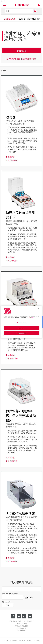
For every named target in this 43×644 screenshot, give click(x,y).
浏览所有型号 (12, 160)
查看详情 (10, 157)
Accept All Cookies (21, 333)
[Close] (39, 309)
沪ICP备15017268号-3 (33, 640)
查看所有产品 (10, 19)
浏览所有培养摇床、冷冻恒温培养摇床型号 (21, 59)
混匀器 (11, 117)
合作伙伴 (22, 640)
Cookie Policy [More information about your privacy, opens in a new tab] (31, 317)
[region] (21, 322)
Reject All (21, 328)
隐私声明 (15, 640)
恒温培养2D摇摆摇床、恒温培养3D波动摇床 (21, 416)
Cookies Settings (21, 323)
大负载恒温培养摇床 (20, 514)
